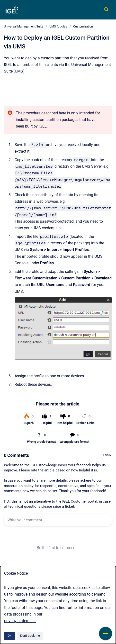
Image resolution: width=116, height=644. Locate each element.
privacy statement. (20, 621)
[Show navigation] (106, 634)
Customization (83, 26)
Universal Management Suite (24, 26)
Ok (9, 636)
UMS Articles (58, 26)
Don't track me (30, 636)
